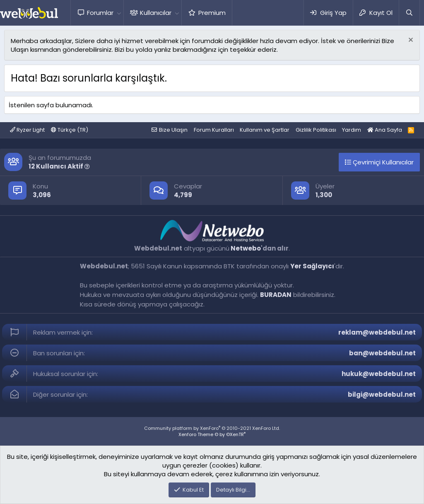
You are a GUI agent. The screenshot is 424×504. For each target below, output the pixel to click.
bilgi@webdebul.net (382, 394)
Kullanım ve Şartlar (265, 130)
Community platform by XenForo (212, 428)
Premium (212, 13)
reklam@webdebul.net (377, 332)
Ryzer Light (27, 130)
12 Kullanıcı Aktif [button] (59, 166)
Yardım (352, 130)
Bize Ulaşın (173, 130)
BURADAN (276, 295)
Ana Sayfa (385, 130)
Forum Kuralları (214, 130)
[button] (119, 13)
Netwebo (246, 248)
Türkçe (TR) (70, 130)
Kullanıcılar (156, 13)
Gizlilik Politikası (316, 130)
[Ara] (409, 13)
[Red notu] (410, 41)
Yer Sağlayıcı (312, 266)
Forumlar (100, 13)
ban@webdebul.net (382, 353)
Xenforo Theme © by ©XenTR (212, 434)
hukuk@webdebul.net (379, 374)
